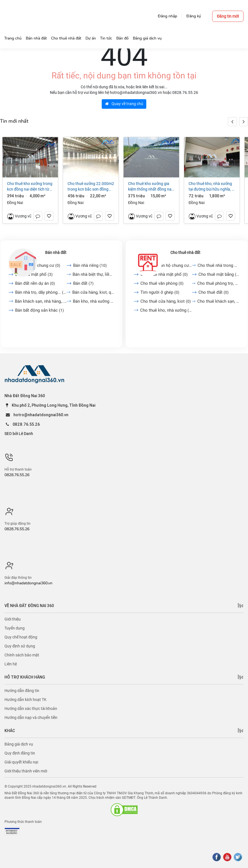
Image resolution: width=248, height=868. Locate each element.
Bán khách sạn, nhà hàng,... (41, 301)
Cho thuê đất (214, 292)
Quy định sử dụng (20, 646)
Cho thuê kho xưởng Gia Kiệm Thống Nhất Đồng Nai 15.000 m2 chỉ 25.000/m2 (151, 187)
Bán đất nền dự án (35, 283)
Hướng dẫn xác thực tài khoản (31, 709)
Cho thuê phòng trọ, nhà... (218, 283)
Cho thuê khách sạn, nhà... (218, 301)
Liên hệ (11, 664)
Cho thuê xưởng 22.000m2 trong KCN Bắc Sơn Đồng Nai (91, 187)
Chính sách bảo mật (22, 655)
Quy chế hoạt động (21, 637)
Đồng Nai (15, 203)
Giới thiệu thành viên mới (26, 771)
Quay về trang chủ (124, 104)
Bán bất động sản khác (40, 310)
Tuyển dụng (15, 628)
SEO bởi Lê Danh (19, 434)
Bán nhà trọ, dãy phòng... (41, 292)
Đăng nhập (167, 16)
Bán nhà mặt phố (34, 274)
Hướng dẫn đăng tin (22, 691)
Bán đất (83, 283)
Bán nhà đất (56, 253)
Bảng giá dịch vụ (19, 744)
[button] (244, 122)
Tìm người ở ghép (160, 292)
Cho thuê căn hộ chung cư (166, 265)
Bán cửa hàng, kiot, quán (93, 292)
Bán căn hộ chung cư (38, 265)
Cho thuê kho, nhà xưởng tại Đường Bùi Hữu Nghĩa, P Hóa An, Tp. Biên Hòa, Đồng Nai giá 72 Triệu (211, 187)
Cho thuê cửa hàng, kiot (166, 301)
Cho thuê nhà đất (185, 253)
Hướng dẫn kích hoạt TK (26, 700)
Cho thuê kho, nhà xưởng (166, 310)
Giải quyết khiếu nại (21, 762)
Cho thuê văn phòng (162, 283)
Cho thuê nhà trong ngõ (218, 265)
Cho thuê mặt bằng (219, 274)
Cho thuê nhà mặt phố (164, 274)
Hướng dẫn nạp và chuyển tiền (31, 717)
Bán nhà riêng (90, 265)
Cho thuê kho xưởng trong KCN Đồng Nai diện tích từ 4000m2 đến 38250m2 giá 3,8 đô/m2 (30, 187)
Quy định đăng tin (20, 753)
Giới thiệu (13, 619)
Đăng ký (194, 16)
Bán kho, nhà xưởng (93, 301)
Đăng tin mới (228, 16)
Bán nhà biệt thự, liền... (93, 274)
